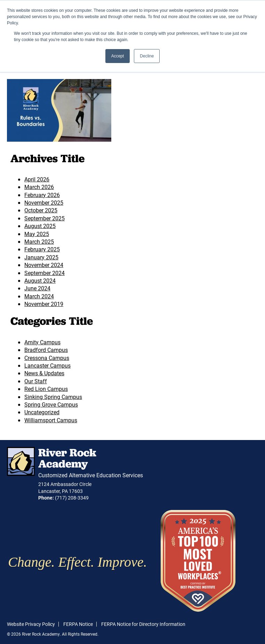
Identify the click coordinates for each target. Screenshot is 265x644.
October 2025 (41, 210)
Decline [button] (147, 56)
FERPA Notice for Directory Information (143, 624)
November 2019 (44, 304)
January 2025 (41, 257)
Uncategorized (42, 412)
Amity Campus (42, 342)
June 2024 (37, 288)
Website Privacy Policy (31, 624)
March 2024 (39, 296)
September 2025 (45, 218)
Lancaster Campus (47, 365)
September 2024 (45, 273)
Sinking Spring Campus (53, 397)
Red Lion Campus (46, 389)
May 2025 (37, 234)
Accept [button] (118, 56)
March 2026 (39, 187)
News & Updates (44, 373)
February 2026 (42, 195)
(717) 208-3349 (72, 498)
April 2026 (37, 179)
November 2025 (44, 202)
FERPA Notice (78, 624)
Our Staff (36, 381)
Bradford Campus (46, 350)
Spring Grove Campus (51, 404)
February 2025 (42, 249)
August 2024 (40, 280)
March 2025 (39, 241)
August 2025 (40, 226)
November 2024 (44, 265)
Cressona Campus (47, 358)
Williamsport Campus (51, 420)
